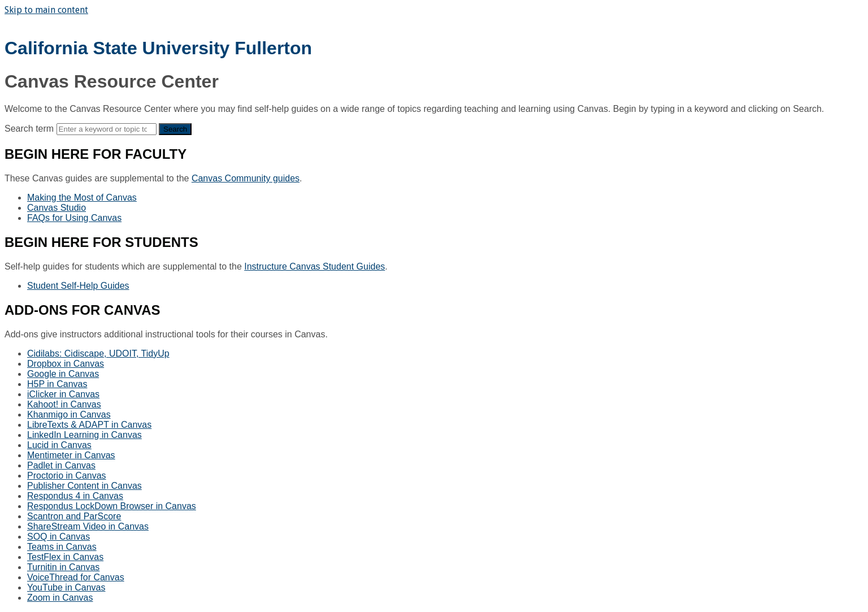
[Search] (107, 129)
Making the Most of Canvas (82, 198)
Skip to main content (46, 10)
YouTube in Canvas (66, 587)
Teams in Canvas (62, 547)
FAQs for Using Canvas (74, 218)
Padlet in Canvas (61, 465)
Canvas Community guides (246, 178)
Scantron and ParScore (74, 516)
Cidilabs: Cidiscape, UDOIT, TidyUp (98, 353)
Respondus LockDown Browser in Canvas (112, 506)
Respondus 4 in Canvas (75, 496)
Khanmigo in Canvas (69, 414)
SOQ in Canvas (58, 537)
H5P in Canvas (57, 384)
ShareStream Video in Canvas (88, 526)
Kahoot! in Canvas (64, 404)
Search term (29, 129)
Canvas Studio (57, 208)
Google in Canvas (63, 374)
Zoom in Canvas (60, 598)
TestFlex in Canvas (65, 557)
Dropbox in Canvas (66, 364)
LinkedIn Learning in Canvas (84, 435)
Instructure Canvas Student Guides (314, 266)
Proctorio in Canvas (67, 476)
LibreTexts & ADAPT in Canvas (89, 425)
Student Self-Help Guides (78, 286)
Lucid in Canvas (59, 445)
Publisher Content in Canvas (84, 486)
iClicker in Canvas (63, 394)
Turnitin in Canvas (63, 567)
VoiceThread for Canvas (76, 577)
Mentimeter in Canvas (71, 455)
